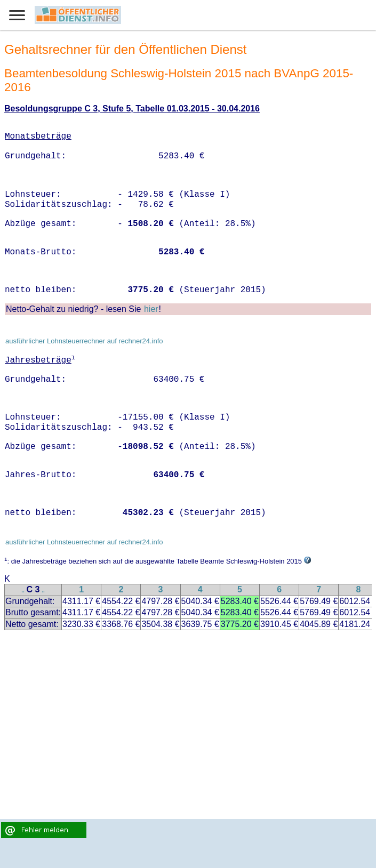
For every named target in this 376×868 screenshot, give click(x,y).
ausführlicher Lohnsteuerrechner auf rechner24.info (84, 341)
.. (23, 590)
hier (151, 309)
